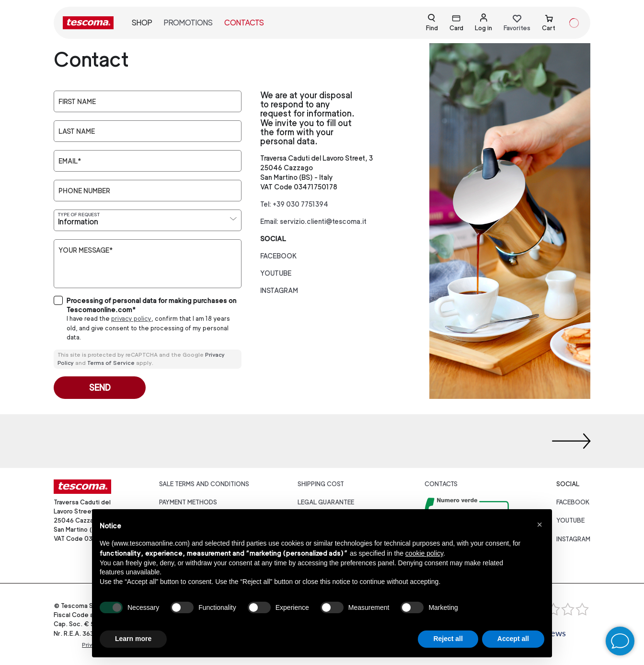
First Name (77, 102)
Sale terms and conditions (204, 484)
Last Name (77, 131)
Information (78, 222)
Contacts (244, 23)
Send (100, 388)
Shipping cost (321, 484)
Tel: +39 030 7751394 (294, 204)
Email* (70, 161)
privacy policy (131, 319)
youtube (276, 273)
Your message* (86, 250)
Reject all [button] (448, 639)
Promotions (188, 23)
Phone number (84, 191)
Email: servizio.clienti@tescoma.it (313, 221)
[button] (540, 525)
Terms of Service (111, 363)
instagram (279, 290)
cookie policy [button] (424, 553)
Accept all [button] (513, 639)
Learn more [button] (133, 639)
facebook (279, 256)
